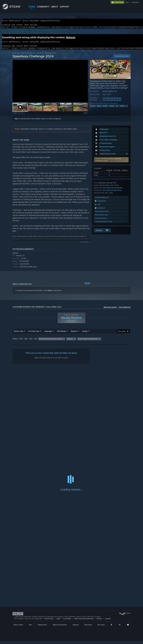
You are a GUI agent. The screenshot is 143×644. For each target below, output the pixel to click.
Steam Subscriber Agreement (84, 622)
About (55, 7)
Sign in (17, 122)
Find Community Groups (103, 225)
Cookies (108, 622)
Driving (122, 109)
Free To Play (115, 188)
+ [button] (127, 109)
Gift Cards (101, 628)
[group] (72, 342)
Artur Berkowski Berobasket (112, 101)
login (127, 2)
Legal (58, 622)
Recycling (88, 628)
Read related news (102, 218)
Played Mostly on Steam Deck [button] (88, 342)
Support (76, 628)
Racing (93, 109)
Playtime (74, 334)
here (50, 293)
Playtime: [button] (70, 342)
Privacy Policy (49, 622)
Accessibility (67, 622)
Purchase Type (34, 334)
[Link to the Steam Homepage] (14, 9)
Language (48, 334)
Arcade (105, 109)
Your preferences (125, 310)
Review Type (19, 334)
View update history (102, 214)
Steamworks (42, 628)
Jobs (30, 628)
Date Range (61, 334)
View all (87, 286)
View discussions (101, 221)
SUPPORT (65, 7)
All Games (16, 56)
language (135, 2)
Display (85, 334)
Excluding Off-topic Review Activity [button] (50, 342)
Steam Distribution (60, 628)
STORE (32, 7)
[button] (20, 110)
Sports (99, 109)
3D (117, 109)
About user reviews (110, 310)
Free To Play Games (28, 56)
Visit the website (102, 200)
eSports (112, 109)
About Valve (18, 628)
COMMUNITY (43, 7)
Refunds (99, 622)
